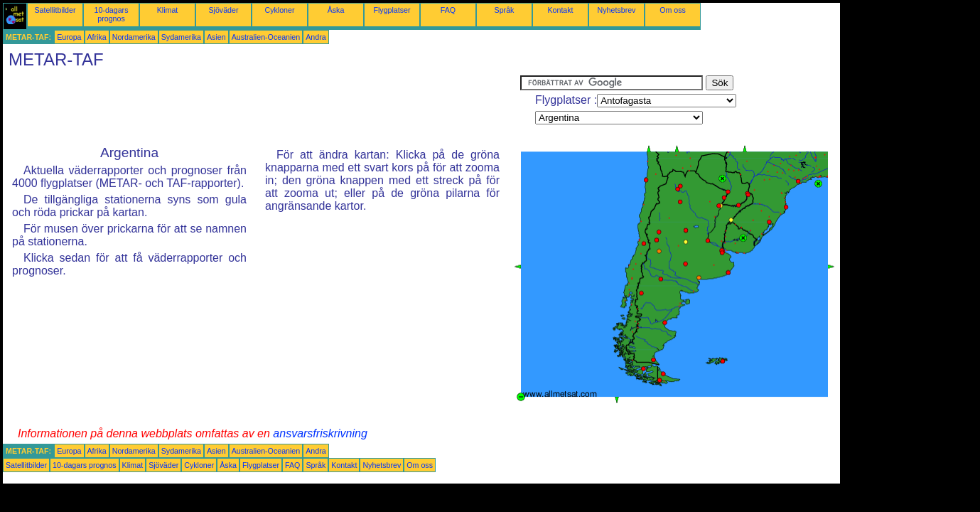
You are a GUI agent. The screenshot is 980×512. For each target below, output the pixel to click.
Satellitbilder (55, 10)
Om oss (673, 10)
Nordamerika (134, 37)
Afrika (97, 37)
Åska (336, 10)
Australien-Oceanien (266, 37)
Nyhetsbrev (617, 10)
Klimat (168, 10)
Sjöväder (223, 10)
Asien (216, 37)
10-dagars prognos (112, 14)
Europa (69, 37)
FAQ (448, 10)
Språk (505, 10)
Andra (316, 37)
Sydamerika (181, 37)
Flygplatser (392, 10)
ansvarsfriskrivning (320, 433)
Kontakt (560, 10)
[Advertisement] (262, 107)
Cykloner (279, 10)
